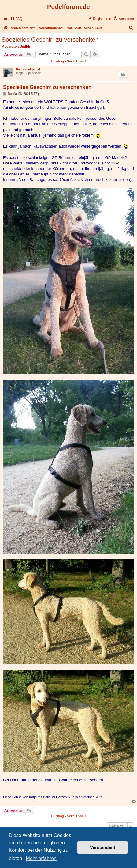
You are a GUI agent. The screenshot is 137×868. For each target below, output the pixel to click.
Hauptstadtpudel (28, 69)
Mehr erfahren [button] (41, 858)
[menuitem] (16, 19)
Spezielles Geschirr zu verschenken (50, 40)
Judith (25, 47)
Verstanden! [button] (103, 847)
